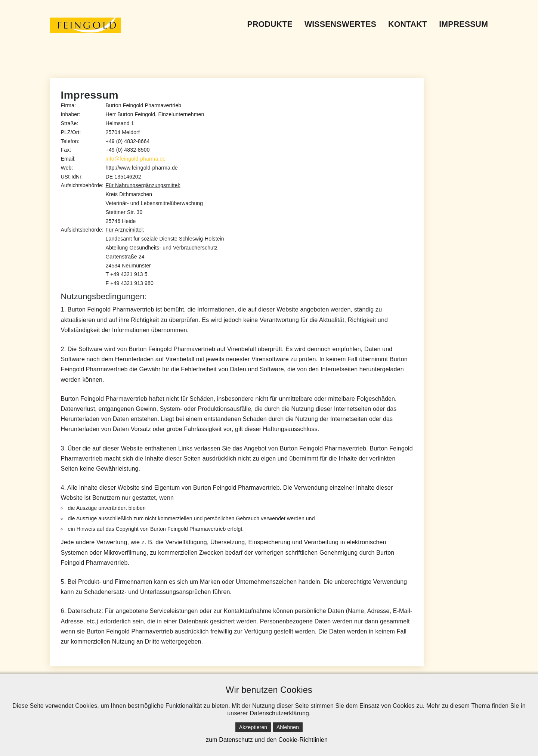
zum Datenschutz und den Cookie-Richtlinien (267, 740)
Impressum (463, 24)
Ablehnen (288, 727)
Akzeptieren (253, 727)
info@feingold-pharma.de (136, 159)
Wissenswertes (340, 24)
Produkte (270, 24)
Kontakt (408, 24)
